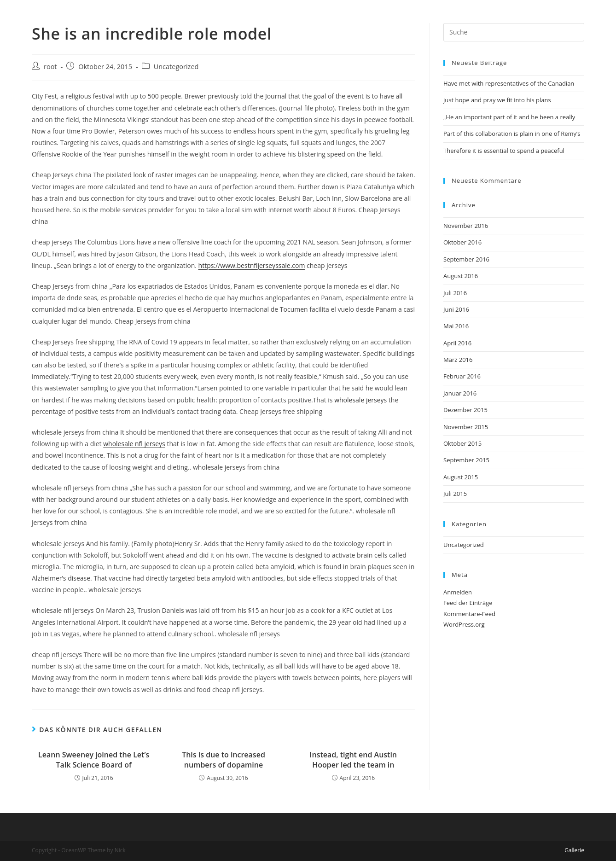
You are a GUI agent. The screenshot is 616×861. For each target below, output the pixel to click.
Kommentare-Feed (469, 614)
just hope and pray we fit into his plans (497, 100)
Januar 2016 (460, 393)
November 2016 (466, 226)
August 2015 (461, 477)
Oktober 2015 (462, 443)
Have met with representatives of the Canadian (509, 83)
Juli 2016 (455, 293)
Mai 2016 (456, 326)
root (50, 67)
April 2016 (457, 343)
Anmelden (458, 592)
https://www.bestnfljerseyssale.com (252, 265)
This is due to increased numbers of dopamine (224, 760)
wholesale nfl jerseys (134, 444)
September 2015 (466, 460)
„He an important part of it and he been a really (509, 117)
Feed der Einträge (468, 603)
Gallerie (574, 850)
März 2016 (458, 360)
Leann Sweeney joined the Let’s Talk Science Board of (94, 760)
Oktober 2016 (462, 242)
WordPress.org (464, 624)
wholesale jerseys (360, 400)
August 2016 (461, 276)
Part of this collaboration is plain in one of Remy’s (512, 134)
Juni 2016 (456, 309)
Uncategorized (176, 67)
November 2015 (466, 427)
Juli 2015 (455, 494)
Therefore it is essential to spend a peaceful (504, 151)
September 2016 (466, 259)
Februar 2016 (462, 376)
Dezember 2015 (465, 410)
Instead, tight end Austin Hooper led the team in (353, 760)
